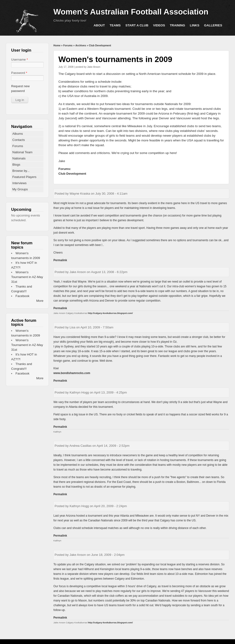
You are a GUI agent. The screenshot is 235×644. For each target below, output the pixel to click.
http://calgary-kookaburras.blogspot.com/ (110, 313)
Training (177, 25)
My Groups (20, 189)
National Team (22, 152)
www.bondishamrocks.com (72, 373)
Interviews (19, 183)
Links (195, 25)
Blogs (16, 165)
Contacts (19, 140)
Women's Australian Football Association (131, 12)
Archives (81, 45)
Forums (68, 45)
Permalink (60, 260)
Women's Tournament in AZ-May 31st (27, 277)
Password (19, 73)
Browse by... (21, 171)
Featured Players (24, 177)
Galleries (213, 25)
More (40, 301)
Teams (115, 25)
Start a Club (137, 25)
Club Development (100, 45)
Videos (159, 25)
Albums (18, 134)
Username (19, 60)
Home (57, 45)
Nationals (19, 158)
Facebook (22, 296)
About (99, 25)
